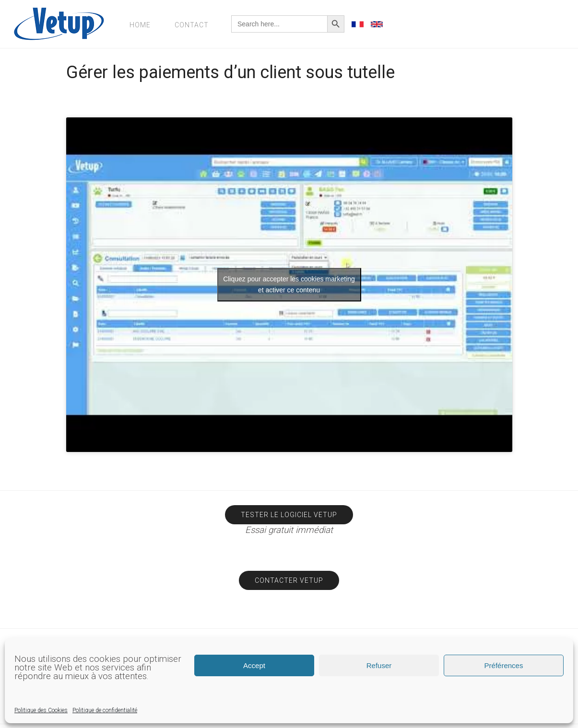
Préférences (504, 665)
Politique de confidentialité (105, 710)
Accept (254, 665)
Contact (192, 25)
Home (140, 25)
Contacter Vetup (289, 580)
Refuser (379, 665)
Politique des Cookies (41, 710)
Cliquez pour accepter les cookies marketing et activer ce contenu (289, 284)
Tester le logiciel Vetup (289, 515)
